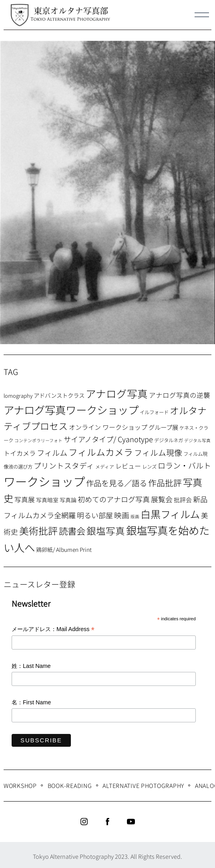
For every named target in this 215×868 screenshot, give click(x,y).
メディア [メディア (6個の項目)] (105, 466)
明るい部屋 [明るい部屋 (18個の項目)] (95, 515)
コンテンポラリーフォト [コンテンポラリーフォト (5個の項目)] (38, 440)
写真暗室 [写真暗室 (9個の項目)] (47, 500)
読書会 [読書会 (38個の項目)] (72, 531)
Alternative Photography (143, 785)
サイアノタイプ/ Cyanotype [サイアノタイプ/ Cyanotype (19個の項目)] (108, 439)
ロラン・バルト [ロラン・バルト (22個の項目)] (184, 465)
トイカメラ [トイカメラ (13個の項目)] (20, 453)
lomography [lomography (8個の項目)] (18, 396)
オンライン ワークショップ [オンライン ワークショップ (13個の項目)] (108, 427)
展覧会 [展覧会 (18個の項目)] (162, 499)
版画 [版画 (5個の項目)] (135, 516)
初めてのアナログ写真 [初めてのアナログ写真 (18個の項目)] (114, 499)
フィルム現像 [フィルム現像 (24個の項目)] (158, 452)
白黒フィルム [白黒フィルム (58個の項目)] (170, 514)
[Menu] (202, 15)
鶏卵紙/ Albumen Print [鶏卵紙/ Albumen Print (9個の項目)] (64, 549)
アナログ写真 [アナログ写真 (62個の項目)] (117, 393)
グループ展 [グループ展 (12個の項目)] (163, 427)
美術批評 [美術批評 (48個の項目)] (38, 530)
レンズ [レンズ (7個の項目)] (149, 467)
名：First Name (31, 702)
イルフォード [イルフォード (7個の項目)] (154, 412)
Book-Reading (70, 785)
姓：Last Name (31, 666)
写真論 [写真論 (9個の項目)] (68, 500)
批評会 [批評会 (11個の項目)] (183, 500)
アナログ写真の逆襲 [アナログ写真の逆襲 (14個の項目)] (180, 395)
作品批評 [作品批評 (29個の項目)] (165, 483)
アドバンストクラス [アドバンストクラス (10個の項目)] (59, 395)
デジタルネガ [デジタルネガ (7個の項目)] (169, 440)
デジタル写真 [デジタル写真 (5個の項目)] (197, 440)
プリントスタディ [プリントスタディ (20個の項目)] (64, 465)
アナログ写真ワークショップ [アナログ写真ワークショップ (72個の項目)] (71, 410)
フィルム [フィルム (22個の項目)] (52, 453)
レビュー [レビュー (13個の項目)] (128, 466)
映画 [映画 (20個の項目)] (122, 515)
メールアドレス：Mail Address (53, 630)
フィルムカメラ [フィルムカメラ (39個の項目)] (101, 452)
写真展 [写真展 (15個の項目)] (25, 499)
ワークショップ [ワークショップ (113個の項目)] (44, 481)
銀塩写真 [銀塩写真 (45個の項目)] (106, 531)
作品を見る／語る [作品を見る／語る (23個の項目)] (117, 483)
